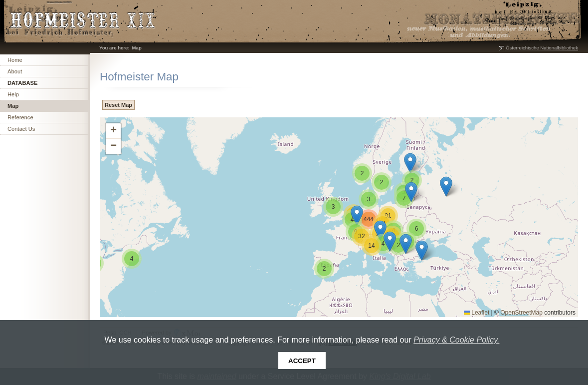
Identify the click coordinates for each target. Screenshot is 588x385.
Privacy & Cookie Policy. (456, 340)
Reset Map (118, 105)
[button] (390, 241)
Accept (302, 361)
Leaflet (477, 313)
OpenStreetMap (521, 313)
